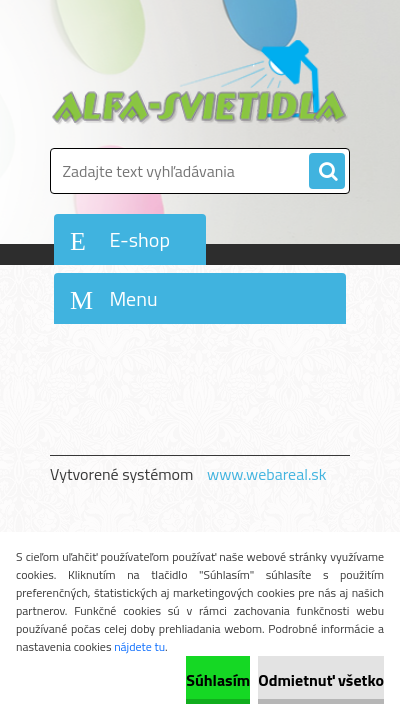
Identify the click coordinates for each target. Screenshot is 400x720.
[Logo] (200, 82)
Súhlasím (218, 680)
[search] (327, 172)
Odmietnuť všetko (321, 680)
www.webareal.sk (267, 474)
